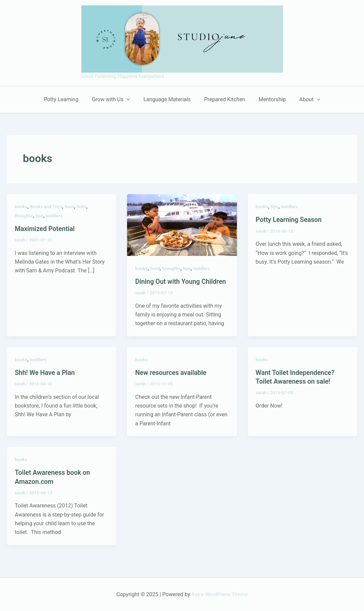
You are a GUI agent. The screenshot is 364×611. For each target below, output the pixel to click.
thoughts (24, 216)
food (71, 206)
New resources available (172, 373)
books (21, 206)
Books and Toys (47, 206)
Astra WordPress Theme (219, 594)
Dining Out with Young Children (182, 281)
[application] (131, 100)
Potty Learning (68, 99)
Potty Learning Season (290, 220)
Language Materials (169, 99)
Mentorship (268, 99)
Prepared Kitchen (223, 99)
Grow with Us (115, 100)
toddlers (55, 216)
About (303, 100)
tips (40, 216)
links (83, 206)
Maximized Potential (46, 229)
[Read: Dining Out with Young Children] (182, 224)
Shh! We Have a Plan (46, 373)
